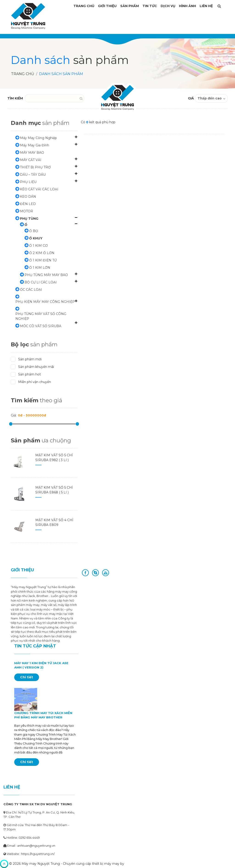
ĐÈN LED (28, 204)
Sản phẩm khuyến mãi (34, 367)
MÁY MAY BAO (32, 153)
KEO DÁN (28, 197)
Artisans (131, 864)
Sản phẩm (130, 6)
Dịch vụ (168, 6)
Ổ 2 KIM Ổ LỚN (42, 253)
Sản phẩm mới (28, 359)
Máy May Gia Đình (35, 145)
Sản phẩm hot (27, 374)
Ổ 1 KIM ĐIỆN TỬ (43, 260)
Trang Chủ (84, 6)
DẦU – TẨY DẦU (33, 175)
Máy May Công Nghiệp (38, 138)
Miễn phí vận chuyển (32, 382)
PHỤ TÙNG (29, 219)
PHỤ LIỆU (28, 182)
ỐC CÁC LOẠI (31, 290)
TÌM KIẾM (15, 98)
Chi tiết (27, 677)
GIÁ (191, 98)
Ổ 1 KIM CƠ (38, 246)
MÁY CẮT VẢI (31, 160)
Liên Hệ (206, 6)
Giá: (14, 415)
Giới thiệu (107, 6)
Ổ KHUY (36, 238)
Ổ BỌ (34, 231)
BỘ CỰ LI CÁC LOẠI (41, 282)
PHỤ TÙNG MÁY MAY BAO (46, 275)
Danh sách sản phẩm (61, 74)
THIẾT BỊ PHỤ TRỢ (35, 167)
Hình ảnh (187, 6)
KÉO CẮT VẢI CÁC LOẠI (39, 189)
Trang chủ (23, 74)
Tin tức (150, 6)
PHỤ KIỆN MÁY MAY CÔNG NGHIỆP (45, 302)
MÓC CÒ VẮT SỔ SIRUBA (41, 326)
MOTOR (27, 211)
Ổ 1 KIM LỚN (40, 268)
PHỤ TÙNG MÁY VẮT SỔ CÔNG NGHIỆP (41, 316)
